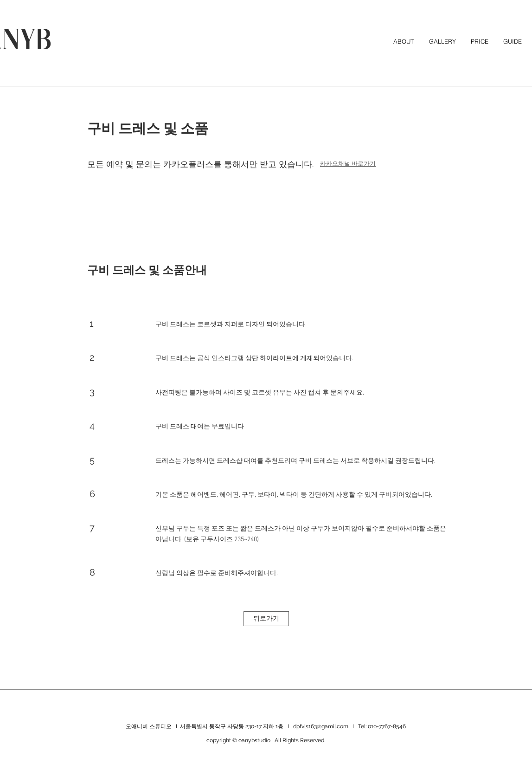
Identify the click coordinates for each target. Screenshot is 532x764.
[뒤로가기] (266, 619)
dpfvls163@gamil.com (321, 726)
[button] (513, 41)
